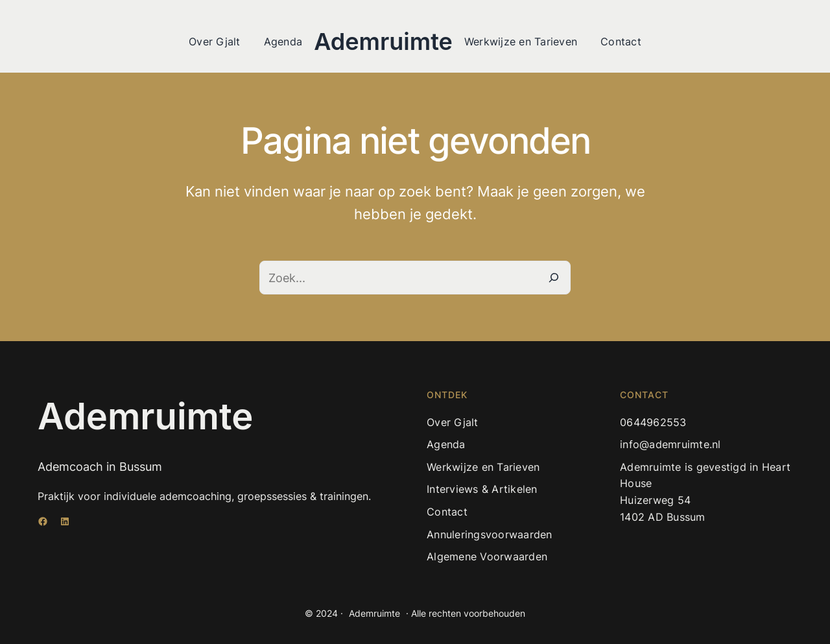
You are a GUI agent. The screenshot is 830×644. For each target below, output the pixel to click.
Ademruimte (383, 42)
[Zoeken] (554, 278)
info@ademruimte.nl (670, 444)
